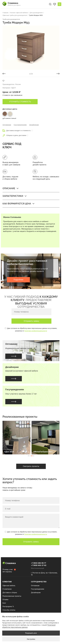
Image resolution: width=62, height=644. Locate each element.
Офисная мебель (9, 586)
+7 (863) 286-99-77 (39, 563)
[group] (31, 48)
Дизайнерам (34, 125)
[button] (4, 74)
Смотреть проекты (31, 466)
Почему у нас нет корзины (8, 571)
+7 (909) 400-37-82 (39, 565)
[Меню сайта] (59, 4)
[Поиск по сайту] (50, 4)
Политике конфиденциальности (36, 331)
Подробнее (18, 280)
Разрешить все (31, 633)
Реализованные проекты (12, 596)
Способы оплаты (9, 610)
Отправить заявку (31, 321)
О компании (7, 589)
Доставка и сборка (10, 592)
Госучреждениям (20, 125)
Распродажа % (8, 606)
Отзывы (5, 599)
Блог (4, 603)
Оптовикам (7, 125)
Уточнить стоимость (20, 102)
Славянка (9, 563)
